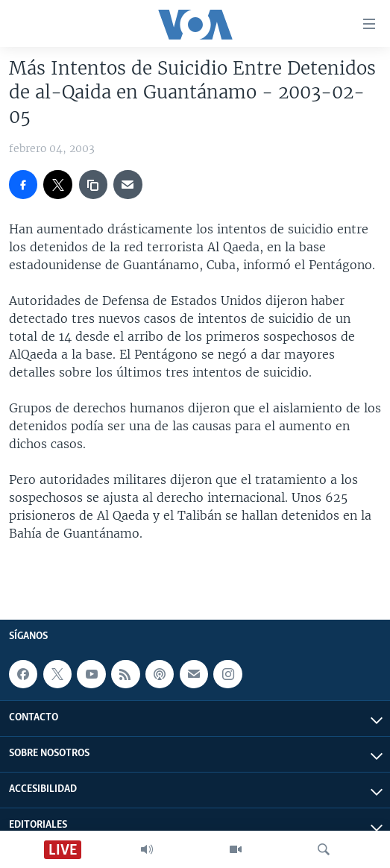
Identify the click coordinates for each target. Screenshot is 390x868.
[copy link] (93, 184)
